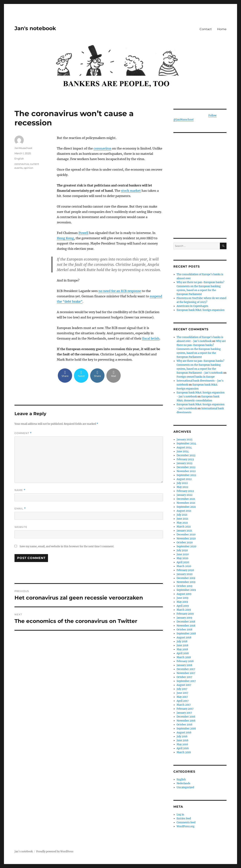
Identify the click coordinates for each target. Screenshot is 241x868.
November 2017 (186, 673)
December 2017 (186, 669)
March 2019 (184, 610)
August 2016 (184, 733)
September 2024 (186, 444)
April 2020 (183, 562)
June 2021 (182, 519)
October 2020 (185, 542)
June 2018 (182, 645)
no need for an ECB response (120, 291)
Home (222, 29)
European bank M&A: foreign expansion (201, 310)
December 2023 (186, 455)
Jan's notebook (35, 28)
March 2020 (184, 566)
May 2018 (182, 649)
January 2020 (185, 574)
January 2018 (184, 665)
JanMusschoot (23, 148)
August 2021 (184, 511)
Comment (23, 433)
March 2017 (184, 705)
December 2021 (186, 499)
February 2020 (185, 570)
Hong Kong (65, 238)
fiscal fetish (151, 338)
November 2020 (186, 539)
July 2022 (182, 483)
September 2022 (186, 475)
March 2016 (184, 752)
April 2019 (183, 606)
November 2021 (186, 503)
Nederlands (183, 783)
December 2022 (186, 467)
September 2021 (186, 507)
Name (20, 490)
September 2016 (186, 729)
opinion (29, 168)
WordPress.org (186, 826)
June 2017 (182, 693)
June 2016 (183, 740)
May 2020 (182, 558)
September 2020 (186, 546)
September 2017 (186, 681)
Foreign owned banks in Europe (196, 377)
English (19, 159)
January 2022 (185, 495)
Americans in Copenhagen (192, 306)
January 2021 (184, 531)
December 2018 (186, 622)
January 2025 (185, 440)
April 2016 (183, 748)
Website (21, 527)
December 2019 (186, 578)
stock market (131, 191)
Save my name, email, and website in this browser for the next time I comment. (67, 546)
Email (20, 509)
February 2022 (185, 491)
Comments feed (186, 822)
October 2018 (184, 630)
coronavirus (102, 148)
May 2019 (182, 602)
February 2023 (185, 459)
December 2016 (186, 717)
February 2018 (185, 661)
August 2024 (184, 447)
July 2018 (182, 641)
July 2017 (182, 689)
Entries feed (184, 819)
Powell (83, 233)
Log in (180, 815)
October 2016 (185, 725)
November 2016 (186, 721)
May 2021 (182, 523)
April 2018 (183, 653)
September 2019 (186, 590)
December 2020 (186, 535)
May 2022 (182, 487)
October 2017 (184, 677)
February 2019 (185, 614)
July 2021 (182, 515)
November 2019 (186, 582)
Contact (206, 29)
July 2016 (182, 736)
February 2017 (185, 709)
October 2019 (185, 586)
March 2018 (184, 657)
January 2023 (184, 463)
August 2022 (184, 479)
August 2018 (184, 638)
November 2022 (186, 471)
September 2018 (186, 634)
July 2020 (182, 550)
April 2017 (183, 701)
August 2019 (184, 594)
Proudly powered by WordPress (55, 852)
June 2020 (183, 554)
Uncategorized (185, 787)
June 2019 (183, 598)
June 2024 (183, 451)
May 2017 (182, 697)
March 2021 (184, 527)
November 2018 (186, 626)
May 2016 (182, 744)
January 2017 (184, 713)
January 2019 (184, 618)
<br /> (200, 205)
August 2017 (184, 685)
